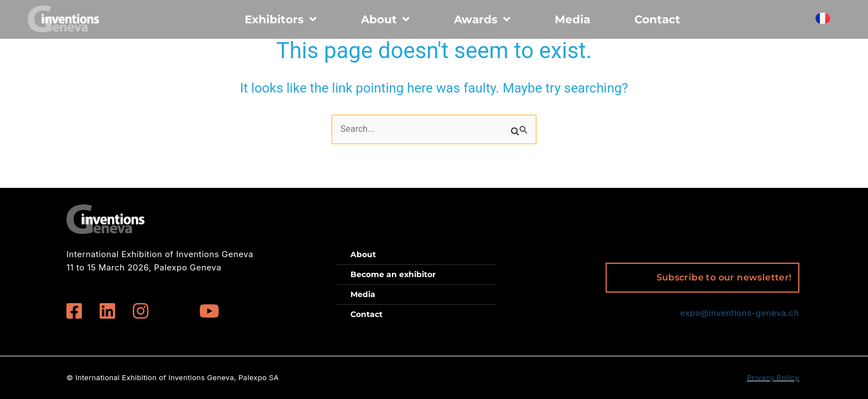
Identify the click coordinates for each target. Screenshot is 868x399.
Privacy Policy (773, 377)
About (385, 19)
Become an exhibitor (393, 274)
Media (572, 19)
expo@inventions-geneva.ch (740, 313)
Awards (482, 19)
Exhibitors (281, 19)
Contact (657, 19)
